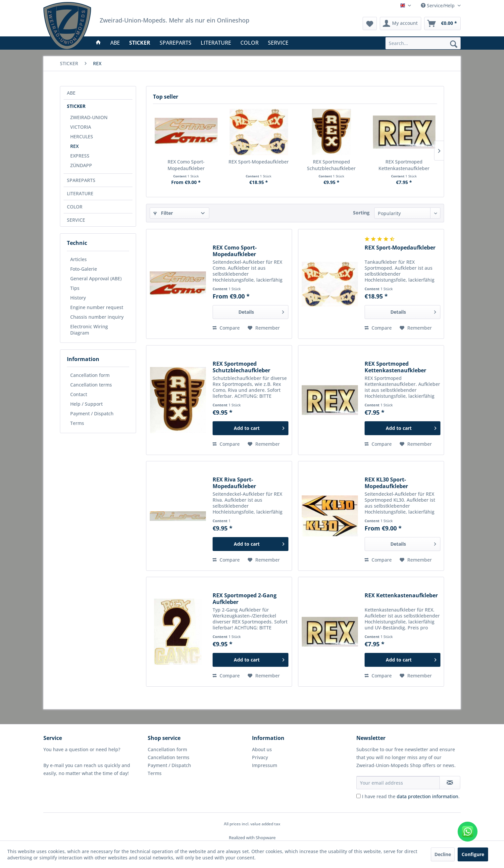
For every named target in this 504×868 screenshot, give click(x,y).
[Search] (454, 44)
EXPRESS (80, 156)
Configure (473, 854)
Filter (163, 213)
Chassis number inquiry (97, 317)
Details (261, 311)
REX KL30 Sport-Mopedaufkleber (386, 483)
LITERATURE (80, 193)
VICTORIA (81, 127)
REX (75, 146)
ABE (71, 93)
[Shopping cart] (442, 23)
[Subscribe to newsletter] (450, 783)
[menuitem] (423, 43)
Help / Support (86, 404)
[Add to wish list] (264, 328)
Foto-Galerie (84, 269)
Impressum (265, 765)
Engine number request (97, 307)
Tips (75, 288)
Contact (79, 394)
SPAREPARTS (81, 180)
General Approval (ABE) (96, 278)
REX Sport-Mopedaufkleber (259, 162)
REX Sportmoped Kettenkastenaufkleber (404, 165)
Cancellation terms (91, 385)
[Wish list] (370, 23)
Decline (443, 854)
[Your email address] (398, 783)
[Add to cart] (251, 428)
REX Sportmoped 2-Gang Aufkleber (245, 599)
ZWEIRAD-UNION (89, 117)
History (78, 298)
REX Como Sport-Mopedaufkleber (186, 165)
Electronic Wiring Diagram (89, 330)
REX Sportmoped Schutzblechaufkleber (331, 165)
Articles (78, 259)
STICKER (76, 106)
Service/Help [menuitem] (438, 5)
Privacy (260, 757)
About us (262, 749)
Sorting (361, 213)
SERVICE (76, 220)
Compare (226, 328)
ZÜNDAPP (81, 165)
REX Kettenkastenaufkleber (401, 595)
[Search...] (423, 43)
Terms (77, 423)
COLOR (75, 207)
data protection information (428, 796)
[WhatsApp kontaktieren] (468, 832)
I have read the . (411, 796)
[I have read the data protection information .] (358, 796)
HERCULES (82, 137)
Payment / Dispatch (92, 413)
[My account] (401, 23)
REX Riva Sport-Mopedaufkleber (234, 483)
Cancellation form (90, 375)
